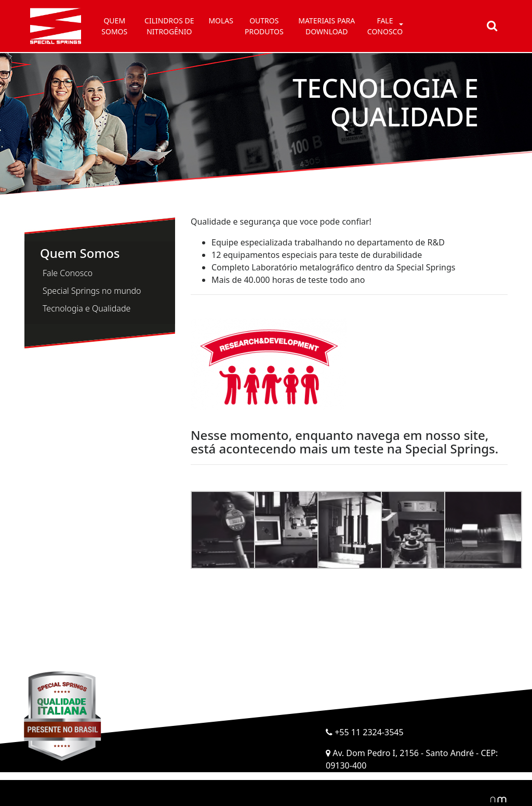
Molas (221, 21)
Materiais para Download (327, 26)
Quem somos (114, 26)
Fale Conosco (68, 273)
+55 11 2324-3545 (365, 732)
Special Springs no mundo (92, 291)
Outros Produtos (264, 26)
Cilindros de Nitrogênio (169, 26)
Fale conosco (385, 26)
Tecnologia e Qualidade (87, 308)
